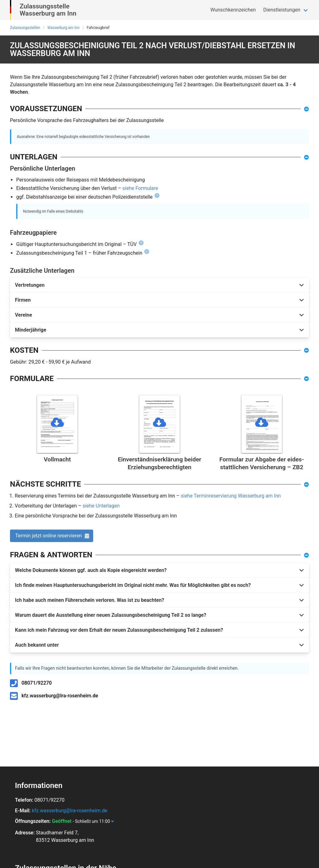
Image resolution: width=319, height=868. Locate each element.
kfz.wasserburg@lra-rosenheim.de (60, 696)
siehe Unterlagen (101, 506)
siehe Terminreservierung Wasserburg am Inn (231, 496)
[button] (159, 285)
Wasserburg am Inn (63, 28)
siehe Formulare (140, 188)
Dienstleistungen (282, 10)
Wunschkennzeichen (233, 10)
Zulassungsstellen (25, 28)
